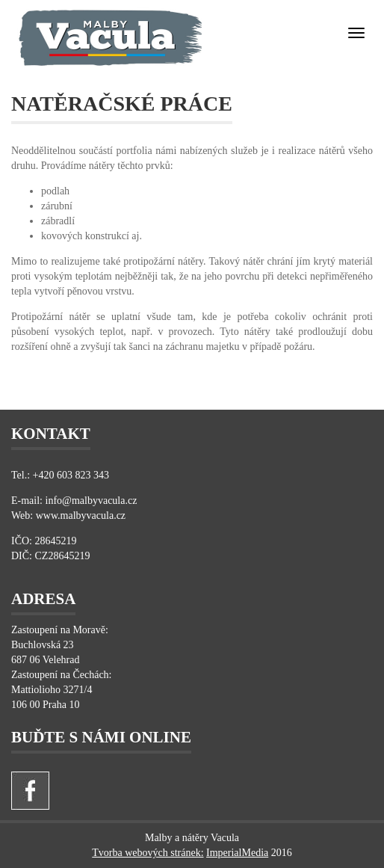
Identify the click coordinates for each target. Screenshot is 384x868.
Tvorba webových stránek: (148, 853)
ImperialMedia (237, 853)
